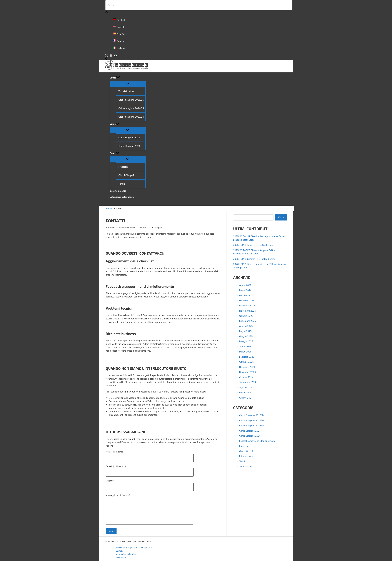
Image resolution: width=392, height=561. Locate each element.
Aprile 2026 (245, 285)
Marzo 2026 (245, 290)
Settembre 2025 (248, 321)
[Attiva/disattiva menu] (128, 84)
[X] (107, 56)
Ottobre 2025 (246, 316)
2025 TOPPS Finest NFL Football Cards (253, 245)
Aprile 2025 (245, 347)
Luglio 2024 (245, 393)
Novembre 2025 (248, 311)
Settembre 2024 (248, 382)
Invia (111, 531)
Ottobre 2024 (246, 377)
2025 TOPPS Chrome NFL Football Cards (254, 259)
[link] (119, 20)
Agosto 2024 (246, 387)
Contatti (119, 551)
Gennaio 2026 (247, 301)
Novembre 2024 (248, 372)
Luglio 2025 (245, 331)
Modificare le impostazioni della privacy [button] (134, 547)
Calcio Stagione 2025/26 (252, 426)
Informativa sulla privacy (127, 554)
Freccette (244, 446)
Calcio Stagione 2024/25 (252, 421)
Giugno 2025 (246, 336)
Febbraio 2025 (247, 357)
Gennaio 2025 (247, 362)
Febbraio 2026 (247, 296)
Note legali (121, 558)
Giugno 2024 (246, 398)
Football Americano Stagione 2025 (257, 441)
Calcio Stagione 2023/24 (252, 415)
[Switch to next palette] (106, 59)
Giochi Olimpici (247, 451)
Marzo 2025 (245, 352)
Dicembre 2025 (247, 306)
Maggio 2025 (246, 341)
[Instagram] (111, 56)
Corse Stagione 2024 (250, 431)
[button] (118, 78)
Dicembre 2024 (247, 367)
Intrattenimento (247, 456)
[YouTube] (116, 56)
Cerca (281, 217)
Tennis (243, 461)
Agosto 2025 (246, 326)
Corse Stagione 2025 (250, 436)
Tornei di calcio (247, 467)
